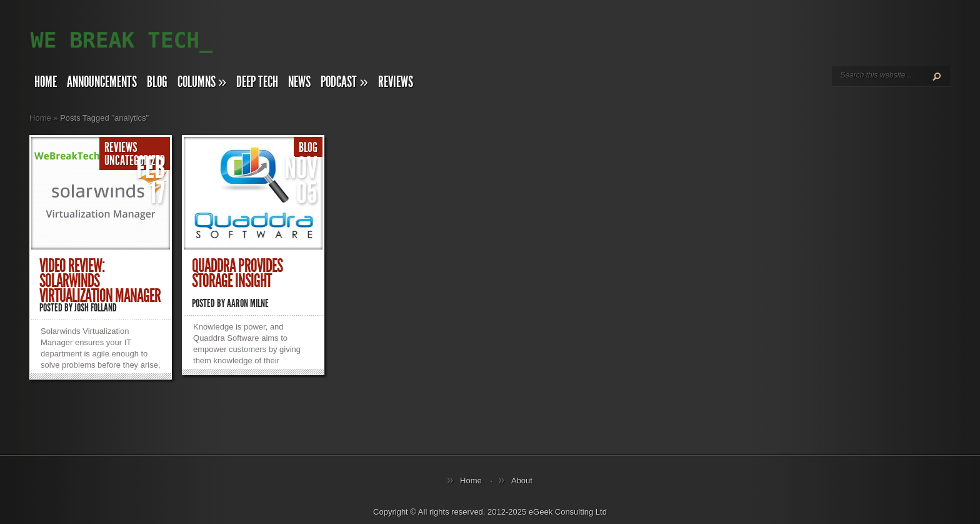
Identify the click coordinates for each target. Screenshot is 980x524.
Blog (157, 82)
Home (46, 82)
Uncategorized (135, 161)
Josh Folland (96, 308)
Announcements (102, 82)
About (522, 481)
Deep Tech (257, 82)
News (299, 82)
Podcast (344, 82)
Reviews (396, 82)
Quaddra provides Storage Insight (237, 273)
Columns (202, 82)
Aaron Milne (248, 303)
